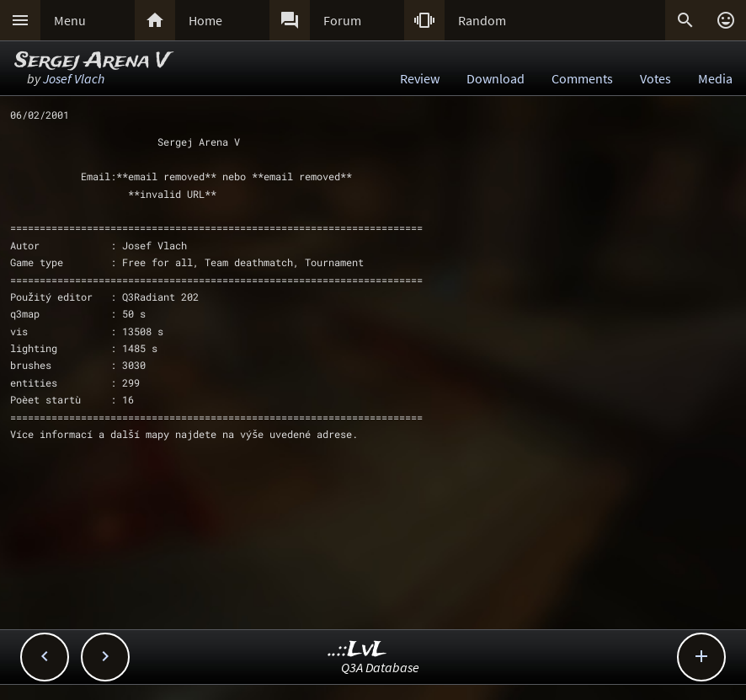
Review (420, 78)
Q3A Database (380, 667)
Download (496, 78)
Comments (582, 78)
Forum (342, 20)
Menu (70, 20)
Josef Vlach (74, 78)
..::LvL (357, 650)
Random (482, 20)
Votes (655, 78)
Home (205, 20)
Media (715, 78)
